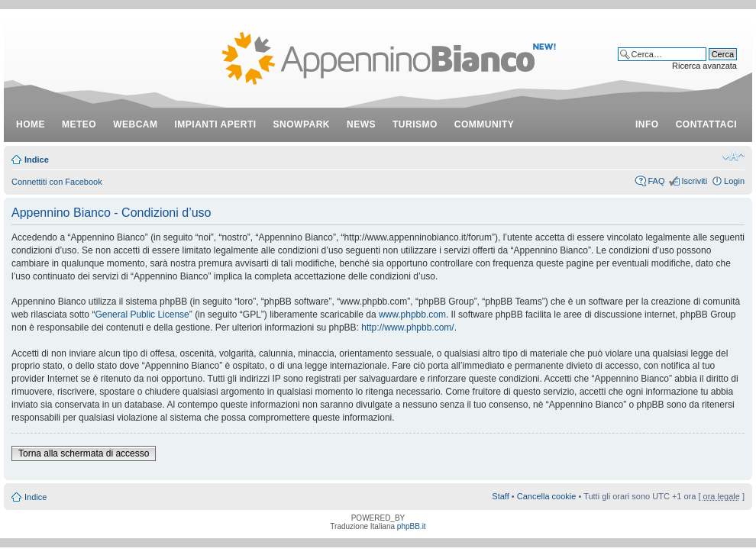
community (485, 124)
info (647, 124)
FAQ (656, 181)
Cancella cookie (547, 496)
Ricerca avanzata (704, 66)
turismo (415, 124)
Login (734, 181)
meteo (79, 124)
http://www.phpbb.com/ (407, 328)
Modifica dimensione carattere (733, 156)
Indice (37, 160)
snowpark (302, 124)
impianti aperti (216, 124)
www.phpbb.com (412, 315)
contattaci (706, 124)
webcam (135, 124)
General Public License (142, 315)
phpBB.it (412, 526)
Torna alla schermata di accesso (84, 453)
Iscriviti (694, 181)
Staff (500, 496)
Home (31, 124)
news (361, 124)
